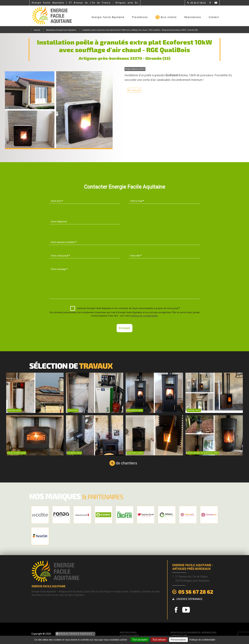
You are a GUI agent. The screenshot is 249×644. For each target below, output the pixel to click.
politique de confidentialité (144, 316)
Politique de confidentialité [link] (202, 640)
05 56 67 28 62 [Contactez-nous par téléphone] (196, 592)
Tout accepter (140, 640)
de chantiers (126, 463)
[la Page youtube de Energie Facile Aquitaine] (214, 3)
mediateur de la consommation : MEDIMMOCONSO (193, 632)
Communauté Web (179, 635)
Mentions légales (128, 632)
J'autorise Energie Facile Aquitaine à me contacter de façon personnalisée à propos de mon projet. (125, 308)
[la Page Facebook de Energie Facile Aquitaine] (208, 3)
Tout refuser (159, 640)
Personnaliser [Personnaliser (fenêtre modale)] (178, 640)
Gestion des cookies (129, 635)
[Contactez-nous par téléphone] (197, 3)
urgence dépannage (189, 599)
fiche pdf (136, 90)
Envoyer (124, 328)
